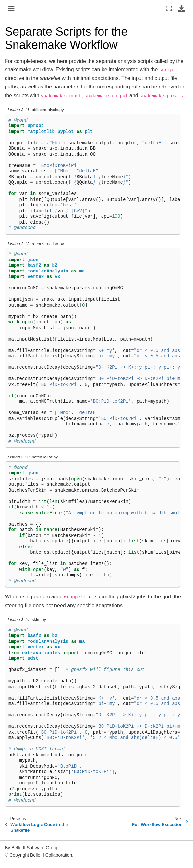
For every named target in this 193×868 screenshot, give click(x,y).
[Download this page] (181, 8)
